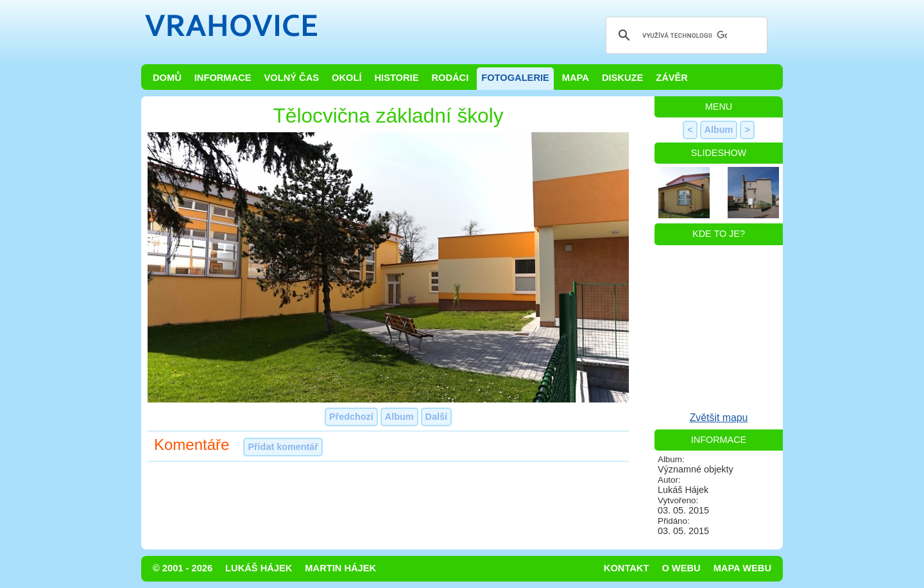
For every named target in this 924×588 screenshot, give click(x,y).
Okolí (346, 78)
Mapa (576, 78)
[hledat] (685, 35)
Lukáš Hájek (259, 568)
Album (399, 417)
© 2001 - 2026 (183, 568)
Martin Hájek (340, 568)
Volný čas (292, 78)
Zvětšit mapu (719, 418)
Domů (167, 78)
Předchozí (351, 417)
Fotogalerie (515, 78)
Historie (396, 78)
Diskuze (622, 78)
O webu (681, 568)
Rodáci (450, 78)
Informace (223, 78)
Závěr (672, 78)
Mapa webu (742, 568)
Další (436, 417)
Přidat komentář (283, 447)
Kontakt (627, 568)
